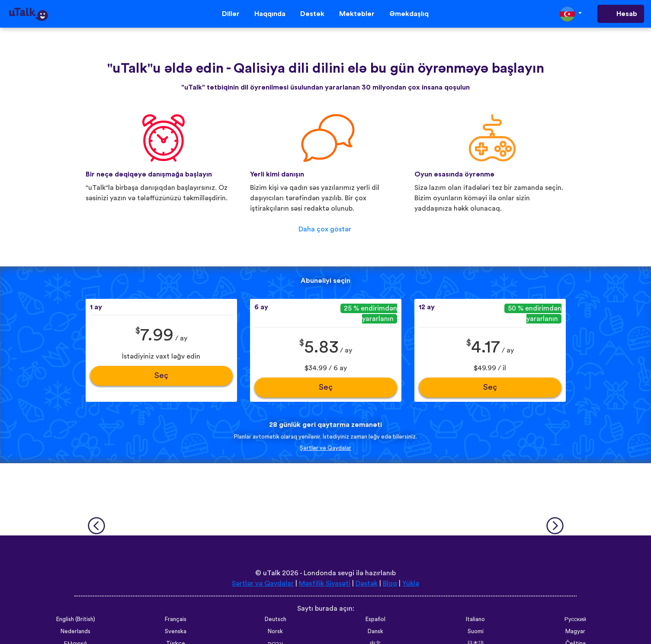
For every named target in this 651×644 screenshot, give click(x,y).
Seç (161, 376)
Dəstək (312, 14)
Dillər (231, 14)
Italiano (475, 619)
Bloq (390, 583)
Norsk (275, 631)
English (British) (76, 619)
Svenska (176, 631)
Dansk (375, 631)
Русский (575, 619)
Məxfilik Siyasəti (325, 583)
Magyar (575, 631)
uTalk (272, 573)
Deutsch (276, 619)
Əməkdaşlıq (409, 14)
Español (375, 619)
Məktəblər (357, 14)
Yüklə (411, 583)
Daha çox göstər (325, 229)
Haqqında (270, 14)
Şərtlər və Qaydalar (325, 448)
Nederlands (75, 631)
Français (176, 619)
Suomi (476, 631)
